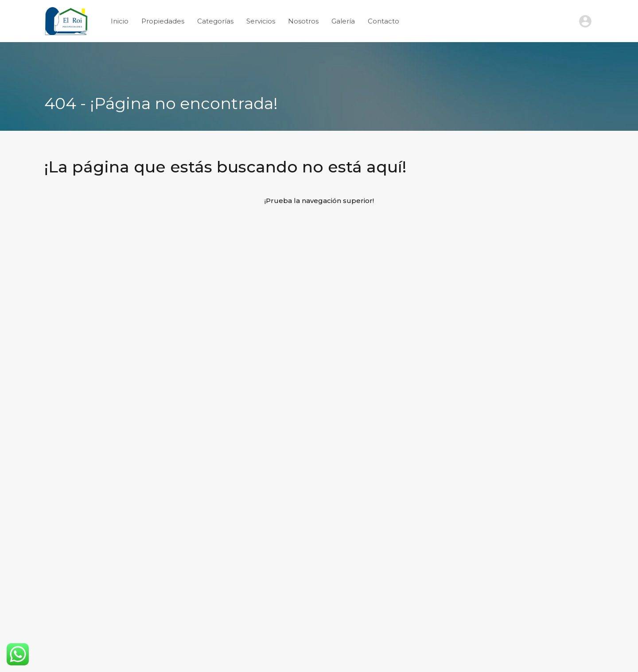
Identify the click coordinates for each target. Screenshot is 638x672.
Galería (343, 21)
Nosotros (303, 21)
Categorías (215, 21)
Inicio (120, 21)
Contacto (383, 21)
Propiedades (163, 21)
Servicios (261, 21)
